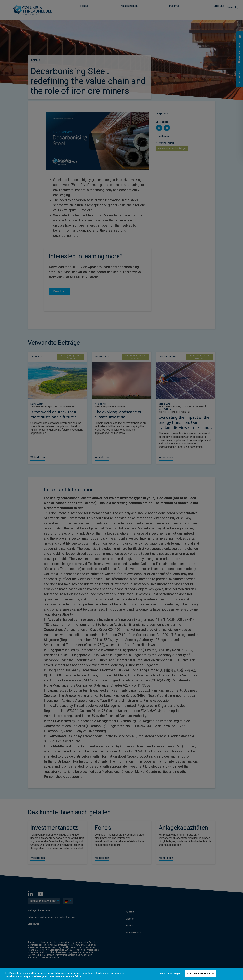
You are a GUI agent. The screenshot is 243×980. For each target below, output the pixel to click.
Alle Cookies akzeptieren (201, 974)
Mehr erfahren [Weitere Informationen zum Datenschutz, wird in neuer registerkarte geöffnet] (74, 976)
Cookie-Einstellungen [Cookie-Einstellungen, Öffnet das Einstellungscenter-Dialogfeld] (169, 974)
